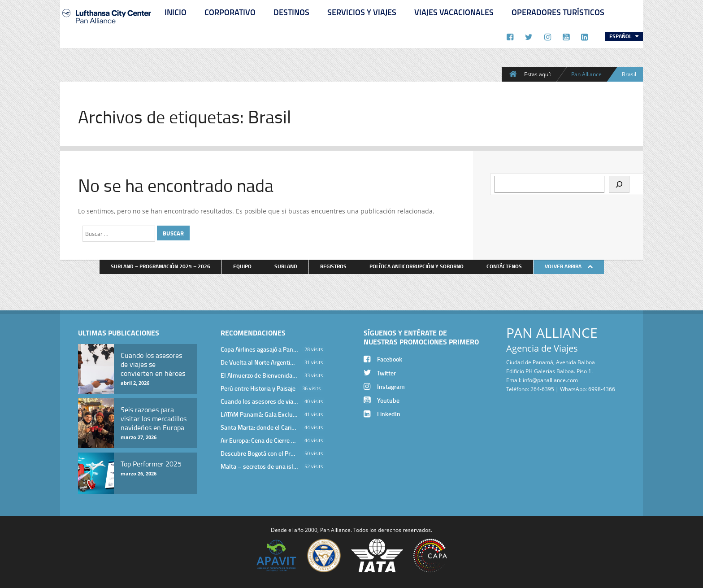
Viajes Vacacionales (454, 12)
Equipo (242, 266)
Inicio (176, 12)
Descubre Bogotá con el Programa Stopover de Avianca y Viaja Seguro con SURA (259, 453)
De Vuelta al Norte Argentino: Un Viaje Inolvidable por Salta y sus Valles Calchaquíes (259, 362)
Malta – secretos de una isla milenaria (259, 466)
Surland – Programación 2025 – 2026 (161, 266)
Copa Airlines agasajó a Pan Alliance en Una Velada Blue (259, 349)
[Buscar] (619, 184)
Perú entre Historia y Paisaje (258, 388)
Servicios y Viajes (362, 12)
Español (621, 36)
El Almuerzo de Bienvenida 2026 (259, 375)
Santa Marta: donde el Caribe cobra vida (259, 427)
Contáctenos (504, 266)
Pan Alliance (586, 74)
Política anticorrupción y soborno (417, 266)
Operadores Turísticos (558, 12)
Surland (286, 266)
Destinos (291, 12)
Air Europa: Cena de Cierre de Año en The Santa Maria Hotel (259, 440)
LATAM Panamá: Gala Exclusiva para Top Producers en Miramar (259, 414)
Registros (333, 266)
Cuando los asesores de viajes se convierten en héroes (259, 401)
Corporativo (230, 12)
